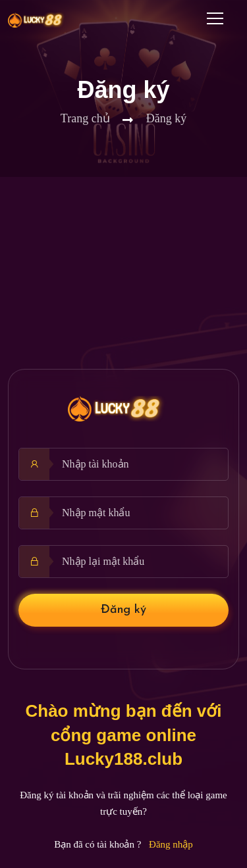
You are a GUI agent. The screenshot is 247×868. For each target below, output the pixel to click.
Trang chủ (85, 118)
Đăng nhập (171, 844)
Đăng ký (123, 610)
